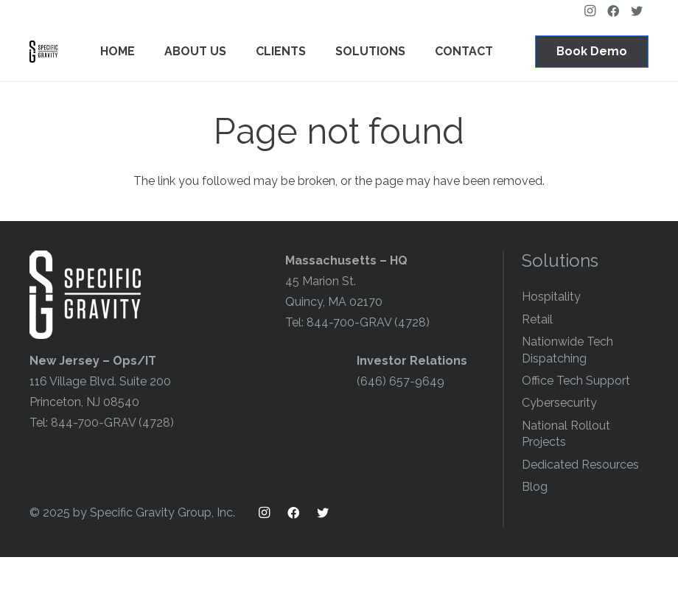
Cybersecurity (559, 403)
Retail (537, 319)
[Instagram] (264, 513)
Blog (535, 487)
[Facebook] (293, 513)
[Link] (43, 52)
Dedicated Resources (580, 465)
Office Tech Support (576, 381)
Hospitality (551, 297)
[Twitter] (323, 513)
